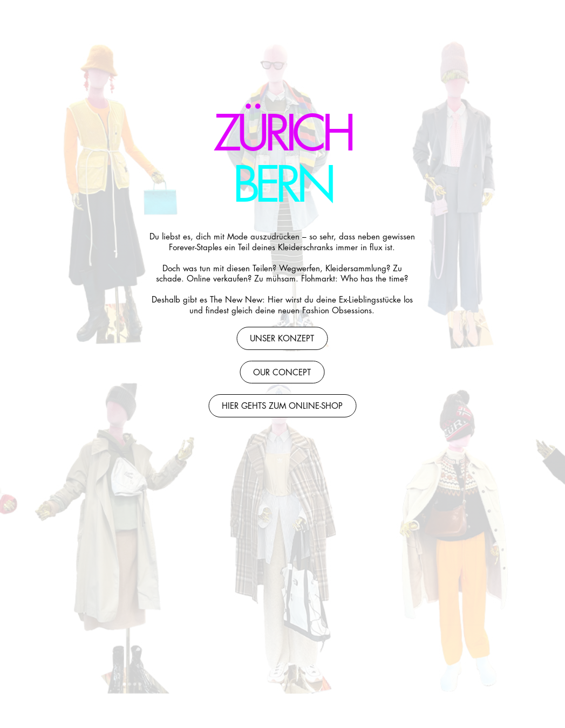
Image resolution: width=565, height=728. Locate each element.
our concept (282, 373)
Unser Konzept (282, 339)
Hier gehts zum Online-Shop (282, 406)
